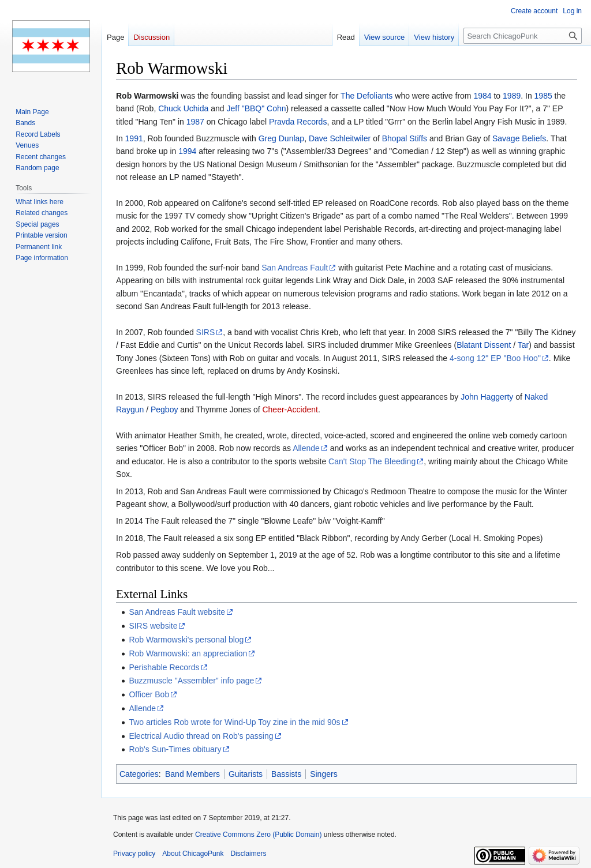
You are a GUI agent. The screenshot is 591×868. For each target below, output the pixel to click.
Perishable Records (164, 667)
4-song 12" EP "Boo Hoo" (495, 358)
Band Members (192, 774)
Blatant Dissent (484, 345)
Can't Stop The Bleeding (372, 461)
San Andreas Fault (295, 268)
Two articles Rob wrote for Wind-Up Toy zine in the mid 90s (234, 722)
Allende (306, 448)
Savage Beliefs (519, 138)
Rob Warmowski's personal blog (186, 640)
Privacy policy (134, 854)
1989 (512, 96)
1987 (195, 122)
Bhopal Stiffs (405, 138)
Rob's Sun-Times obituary (175, 749)
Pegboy (164, 409)
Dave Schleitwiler (340, 138)
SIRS (206, 332)
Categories (139, 774)
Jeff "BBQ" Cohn (256, 108)
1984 (482, 96)
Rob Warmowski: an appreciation (188, 653)
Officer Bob (149, 694)
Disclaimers (248, 854)
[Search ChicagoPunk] (523, 36)
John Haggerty (487, 397)
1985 (543, 96)
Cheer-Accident (290, 409)
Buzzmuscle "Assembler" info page (191, 681)
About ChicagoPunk (193, 854)
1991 (134, 138)
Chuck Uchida (183, 108)
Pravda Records (298, 122)
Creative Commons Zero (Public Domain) (258, 835)
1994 (187, 151)
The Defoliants (366, 96)
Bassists (286, 774)
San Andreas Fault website (177, 612)
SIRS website (153, 626)
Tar (523, 345)
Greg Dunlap (281, 138)
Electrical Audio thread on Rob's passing (201, 736)
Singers (323, 774)
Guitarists (246, 774)
